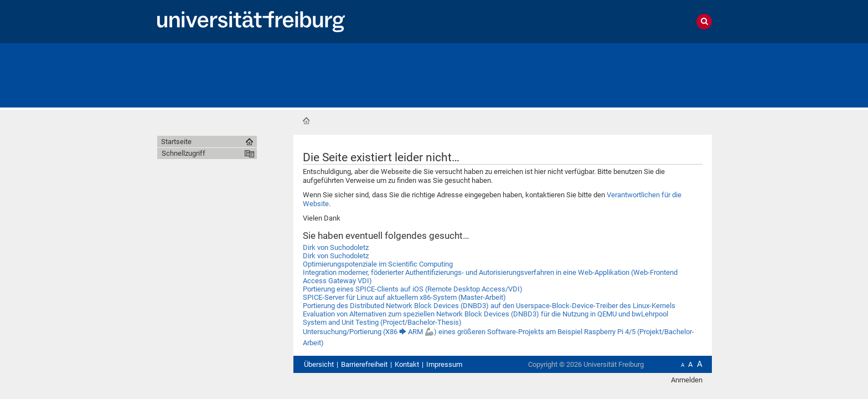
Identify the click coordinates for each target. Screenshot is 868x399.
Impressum (444, 364)
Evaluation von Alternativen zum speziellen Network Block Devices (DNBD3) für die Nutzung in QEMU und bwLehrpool (485, 314)
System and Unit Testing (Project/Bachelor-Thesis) (382, 322)
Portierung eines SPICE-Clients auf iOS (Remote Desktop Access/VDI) (413, 289)
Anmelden (687, 380)
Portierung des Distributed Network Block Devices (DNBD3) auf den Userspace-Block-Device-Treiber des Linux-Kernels (489, 306)
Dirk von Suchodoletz (336, 247)
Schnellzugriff (184, 153)
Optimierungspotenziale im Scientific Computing (378, 264)
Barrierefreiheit (364, 364)
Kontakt (407, 364)
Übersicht (319, 364)
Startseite (306, 121)
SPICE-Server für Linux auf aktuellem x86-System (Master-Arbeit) (404, 297)
